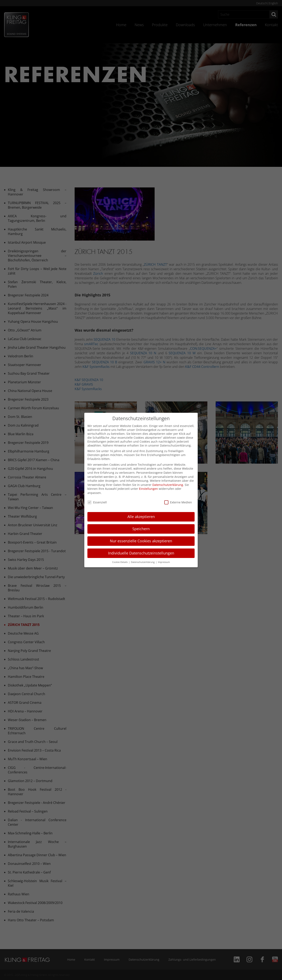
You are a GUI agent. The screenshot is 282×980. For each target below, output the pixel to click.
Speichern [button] (141, 529)
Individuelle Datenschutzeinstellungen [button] (141, 553)
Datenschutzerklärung (168, 485)
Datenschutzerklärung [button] (143, 562)
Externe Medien (178, 502)
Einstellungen (148, 489)
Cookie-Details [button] (120, 562)
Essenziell (97, 502)
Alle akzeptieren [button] (141, 517)
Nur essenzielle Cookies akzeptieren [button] (141, 541)
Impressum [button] (164, 562)
